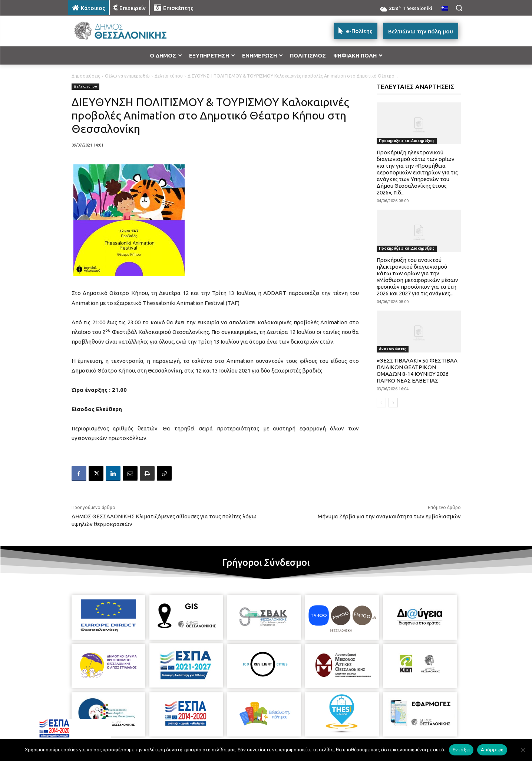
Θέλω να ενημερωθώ (127, 76)
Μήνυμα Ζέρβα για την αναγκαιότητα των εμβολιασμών (389, 516)
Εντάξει (461, 749)
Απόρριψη (492, 749)
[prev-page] (381, 403)
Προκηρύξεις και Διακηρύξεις (407, 141)
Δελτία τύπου (169, 76)
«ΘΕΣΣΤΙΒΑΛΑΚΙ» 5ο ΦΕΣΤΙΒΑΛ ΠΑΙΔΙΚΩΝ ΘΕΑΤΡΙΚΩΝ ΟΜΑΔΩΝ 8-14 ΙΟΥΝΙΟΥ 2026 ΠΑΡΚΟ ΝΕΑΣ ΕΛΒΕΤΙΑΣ (417, 370)
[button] (459, 8)
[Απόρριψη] (523, 750)
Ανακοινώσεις (393, 349)
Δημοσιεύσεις (86, 76)
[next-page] (393, 403)
